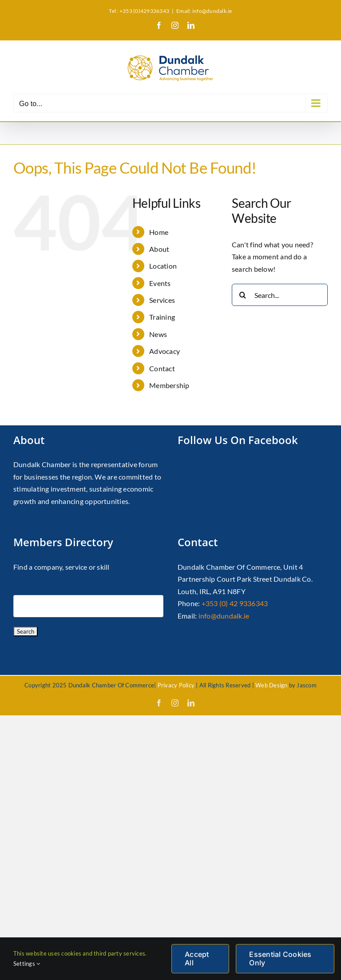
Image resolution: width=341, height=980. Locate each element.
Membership (169, 385)
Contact (162, 368)
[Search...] (280, 295)
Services (162, 300)
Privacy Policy (176, 685)
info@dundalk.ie (224, 616)
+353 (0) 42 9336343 (235, 603)
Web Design (271, 685)
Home (159, 232)
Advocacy (165, 351)
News (158, 334)
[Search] (243, 295)
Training (162, 317)
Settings (27, 964)
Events (160, 283)
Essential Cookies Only (280, 958)
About (159, 249)
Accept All (197, 958)
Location (163, 266)
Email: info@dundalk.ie (204, 11)
